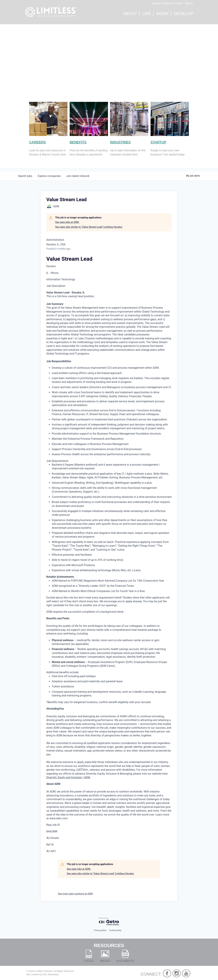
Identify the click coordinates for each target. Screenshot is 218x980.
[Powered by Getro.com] (109, 922)
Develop (184, 14)
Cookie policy (115, 930)
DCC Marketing (50, 974)
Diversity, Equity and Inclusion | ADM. (69, 777)
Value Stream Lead (69, 259)
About (130, 14)
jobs (25, 176)
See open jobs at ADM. (67, 222)
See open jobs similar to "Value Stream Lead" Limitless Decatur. (89, 227)
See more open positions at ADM (75, 894)
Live (147, 14)
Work (163, 14)
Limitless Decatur (43, 971)
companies (49, 176)
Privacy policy (100, 930)
